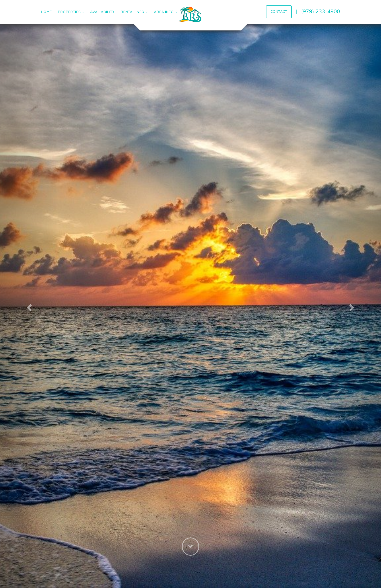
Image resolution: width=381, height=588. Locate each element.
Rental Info (133, 12)
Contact (279, 12)
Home (46, 12)
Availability (102, 12)
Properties (69, 12)
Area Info (164, 12)
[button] (29, 306)
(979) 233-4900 (321, 11)
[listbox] (190, 306)
